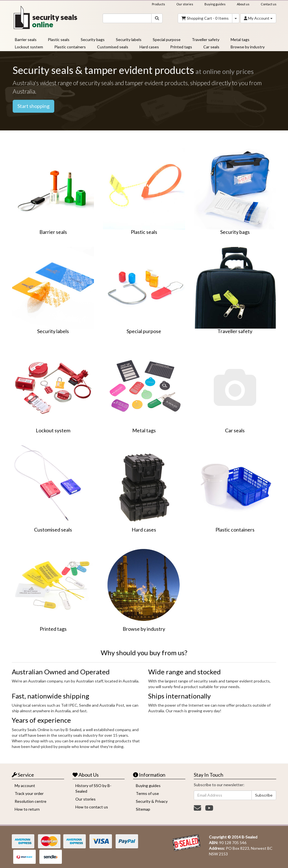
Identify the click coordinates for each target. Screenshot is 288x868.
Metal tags (240, 39)
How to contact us (92, 807)
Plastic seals (59, 39)
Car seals (211, 47)
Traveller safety (206, 39)
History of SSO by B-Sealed (93, 788)
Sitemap (143, 809)
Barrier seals (26, 39)
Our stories (185, 4)
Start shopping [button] (33, 106)
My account (25, 786)
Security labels (129, 39)
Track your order (29, 793)
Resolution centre (31, 801)
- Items (205, 18)
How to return (27, 809)
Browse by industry (248, 47)
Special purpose (167, 39)
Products (158, 4)
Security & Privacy (152, 801)
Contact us (269, 4)
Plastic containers (70, 47)
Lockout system (29, 47)
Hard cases (149, 47)
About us (243, 4)
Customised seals (113, 47)
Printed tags (181, 47)
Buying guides (215, 4)
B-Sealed (249, 837)
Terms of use (147, 793)
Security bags (93, 39)
